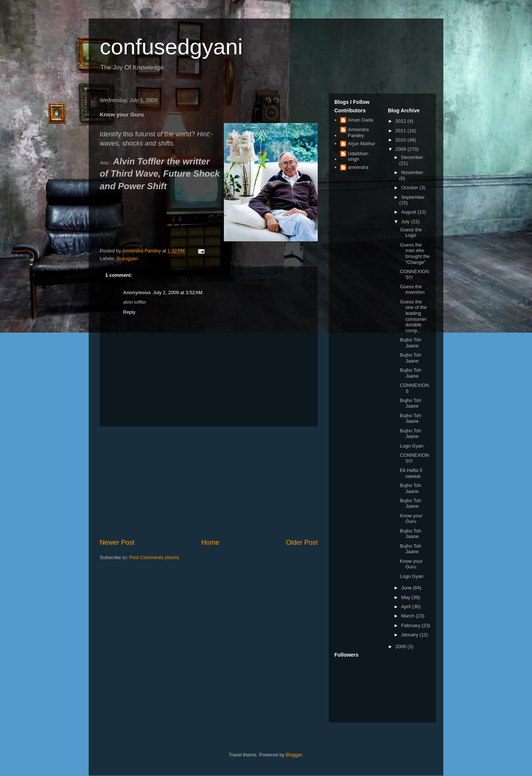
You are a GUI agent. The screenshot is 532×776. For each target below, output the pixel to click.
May (406, 597)
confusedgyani (171, 47)
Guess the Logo (411, 233)
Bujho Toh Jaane (410, 343)
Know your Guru (411, 519)
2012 (401, 121)
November (412, 172)
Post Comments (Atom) (154, 557)
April (407, 607)
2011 (401, 131)
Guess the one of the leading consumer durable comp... (413, 316)
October (410, 188)
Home (210, 542)
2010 (401, 140)
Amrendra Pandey (358, 132)
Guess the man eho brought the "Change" (415, 253)
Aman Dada (360, 120)
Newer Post (117, 542)
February (412, 625)
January (410, 635)
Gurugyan (127, 258)
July (406, 222)
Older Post (302, 542)
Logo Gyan (412, 446)
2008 (401, 646)
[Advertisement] (209, 482)
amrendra (358, 167)
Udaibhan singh (358, 156)
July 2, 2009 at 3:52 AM (178, 292)
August (409, 212)
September (413, 197)
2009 (401, 149)
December (412, 157)
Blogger (294, 755)
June (407, 588)
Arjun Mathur (361, 144)
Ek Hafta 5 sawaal (411, 473)
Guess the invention (412, 290)
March (409, 616)
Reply (129, 312)
